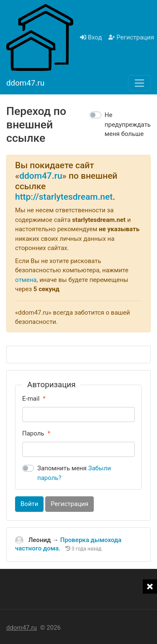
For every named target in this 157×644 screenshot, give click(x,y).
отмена (26, 280)
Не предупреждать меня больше (128, 124)
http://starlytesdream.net (64, 197)
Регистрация (131, 37)
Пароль (33, 433)
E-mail (31, 399)
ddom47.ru (41, 176)
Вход (91, 37)
